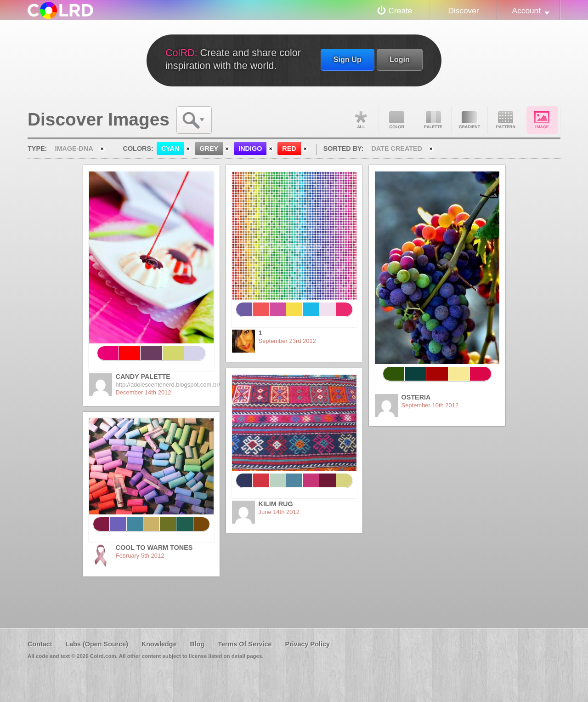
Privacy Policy (307, 644)
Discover (463, 11)
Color (397, 120)
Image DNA (542, 120)
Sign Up (348, 59)
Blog (197, 644)
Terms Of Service (245, 644)
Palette (433, 120)
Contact (40, 644)
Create (401, 11)
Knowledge (159, 644)
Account (526, 11)
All (361, 120)
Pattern (506, 120)
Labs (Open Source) (97, 644)
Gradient (469, 120)
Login (400, 59)
